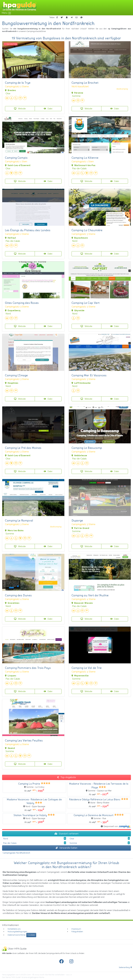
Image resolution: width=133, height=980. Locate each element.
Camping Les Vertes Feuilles (24, 740)
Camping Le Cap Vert (86, 303)
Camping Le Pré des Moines (23, 448)
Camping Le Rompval (19, 520)
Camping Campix (16, 158)
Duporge (77, 520)
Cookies (31, 935)
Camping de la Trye (18, 83)
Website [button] (20, 109)
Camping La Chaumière (87, 230)
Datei (48, 109)
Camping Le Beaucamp (87, 448)
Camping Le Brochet (85, 83)
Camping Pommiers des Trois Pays (28, 668)
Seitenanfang (125, 967)
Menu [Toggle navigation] (6, 13)
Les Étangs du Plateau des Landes (28, 230)
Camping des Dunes (18, 595)
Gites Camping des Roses (22, 303)
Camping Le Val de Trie (87, 668)
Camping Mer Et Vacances (89, 375)
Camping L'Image (16, 375)
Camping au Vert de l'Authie (90, 595)
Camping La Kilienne (85, 158)
